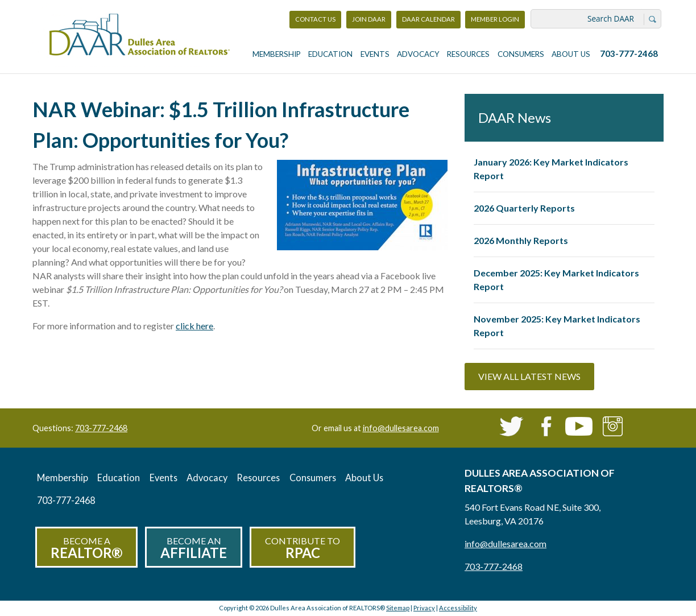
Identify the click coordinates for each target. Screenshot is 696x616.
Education (330, 54)
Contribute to (303, 548)
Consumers (521, 54)
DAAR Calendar (428, 19)
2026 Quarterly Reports (524, 208)
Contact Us (315, 19)
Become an (194, 548)
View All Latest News (529, 376)
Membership (277, 54)
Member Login (495, 22)
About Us (571, 54)
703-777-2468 (629, 53)
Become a (86, 548)
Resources (468, 54)
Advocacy (418, 54)
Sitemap (398, 608)
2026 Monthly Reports (521, 240)
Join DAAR (369, 19)
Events (375, 54)
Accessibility (458, 608)
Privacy (424, 608)
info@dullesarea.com (401, 428)
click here (194, 326)
